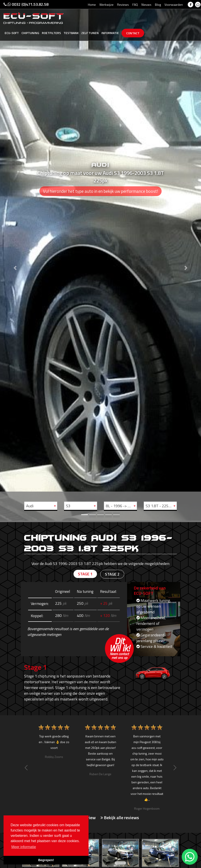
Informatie (110, 33)
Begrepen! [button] (46, 860)
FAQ (135, 5)
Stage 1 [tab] (85, 574)
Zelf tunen (90, 33)
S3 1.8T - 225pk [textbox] (159, 506)
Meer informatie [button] (24, 847)
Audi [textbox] (30, 506)
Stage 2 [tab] (112, 574)
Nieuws (146, 5)
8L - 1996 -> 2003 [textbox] (121, 506)
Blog (158, 5)
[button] (15, 260)
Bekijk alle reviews (120, 818)
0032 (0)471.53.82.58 (26, 4)
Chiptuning (30, 33)
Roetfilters (51, 33)
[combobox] (41, 506)
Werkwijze (106, 5)
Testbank (71, 33)
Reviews (123, 5)
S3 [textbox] (68, 506)
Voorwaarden (174, 5)
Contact (133, 33)
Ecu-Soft (12, 33)
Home (92, 5)
